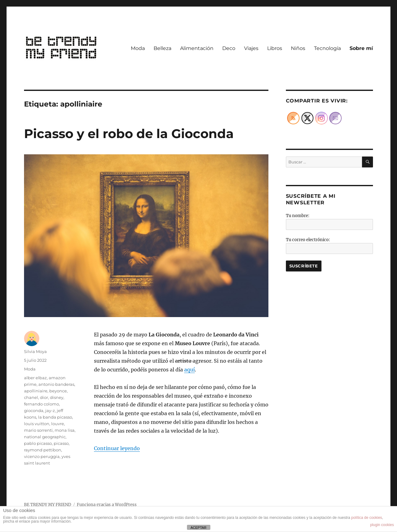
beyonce (58, 391)
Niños (298, 48)
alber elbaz (35, 378)
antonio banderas (56, 384)
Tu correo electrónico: (308, 240)
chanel (31, 397)
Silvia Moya (35, 351)
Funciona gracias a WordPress (107, 505)
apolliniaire (36, 391)
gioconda (34, 410)
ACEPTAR (198, 528)
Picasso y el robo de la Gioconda (129, 134)
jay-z (50, 410)
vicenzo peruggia (42, 456)
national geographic (45, 437)
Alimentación (197, 48)
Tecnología (327, 48)
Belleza (162, 48)
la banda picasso (55, 417)
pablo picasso (38, 443)
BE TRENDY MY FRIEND (48, 505)
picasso (61, 443)
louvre (58, 424)
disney (57, 397)
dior (44, 397)
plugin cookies (382, 525)
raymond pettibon (43, 450)
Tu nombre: (298, 216)
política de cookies (367, 518)
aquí (189, 370)
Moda (138, 48)
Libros (275, 48)
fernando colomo (42, 404)
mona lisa (65, 430)
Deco (229, 48)
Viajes (251, 48)
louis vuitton (37, 424)
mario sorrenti (38, 430)
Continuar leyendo (117, 448)
